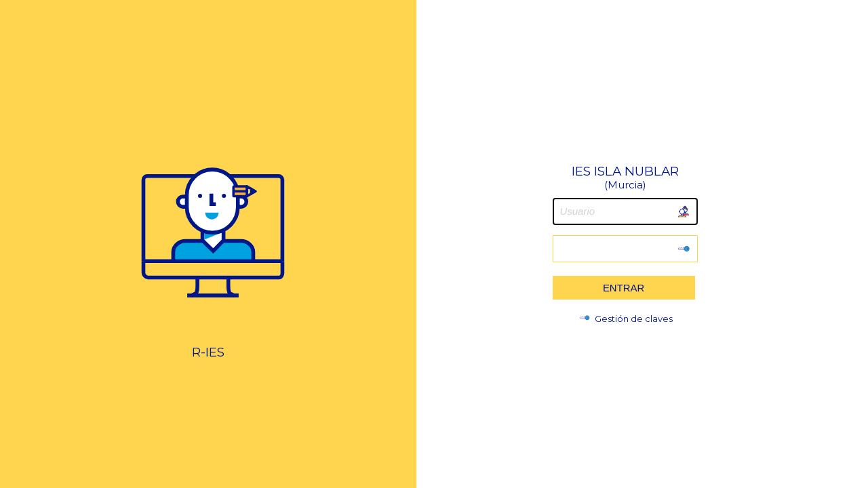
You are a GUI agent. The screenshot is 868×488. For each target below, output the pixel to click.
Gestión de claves (625, 319)
